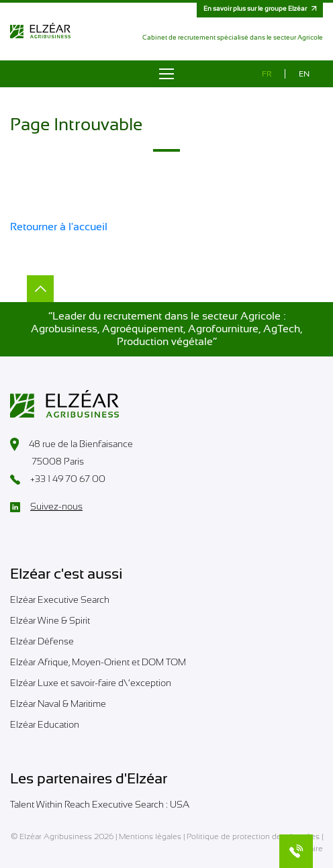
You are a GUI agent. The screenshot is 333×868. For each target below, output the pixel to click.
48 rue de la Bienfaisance (72, 444)
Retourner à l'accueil (59, 227)
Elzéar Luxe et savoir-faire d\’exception (91, 683)
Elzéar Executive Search (60, 599)
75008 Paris (47, 463)
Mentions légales (150, 836)
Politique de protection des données (253, 836)
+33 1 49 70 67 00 (58, 479)
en (304, 74)
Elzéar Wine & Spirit (50, 620)
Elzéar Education (45, 724)
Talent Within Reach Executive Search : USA (100, 804)
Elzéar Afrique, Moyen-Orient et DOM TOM (98, 662)
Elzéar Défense (42, 641)
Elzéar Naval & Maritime (58, 704)
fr (267, 74)
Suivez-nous (46, 507)
